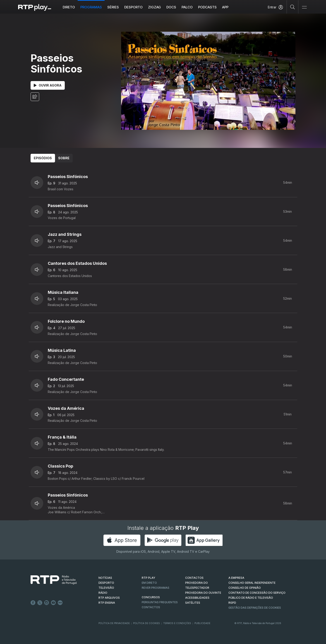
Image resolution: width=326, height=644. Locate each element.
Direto (69, 7)
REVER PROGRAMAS (156, 588)
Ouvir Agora (48, 85)
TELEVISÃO (106, 588)
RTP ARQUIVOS (109, 598)
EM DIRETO (149, 583)
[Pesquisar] (293, 7)
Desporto (133, 7)
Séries (113, 7)
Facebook (33, 603)
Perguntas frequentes (160, 602)
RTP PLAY (149, 578)
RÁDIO (103, 593)
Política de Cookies (146, 623)
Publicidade (202, 623)
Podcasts (207, 7)
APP (225, 7)
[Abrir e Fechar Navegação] (304, 7)
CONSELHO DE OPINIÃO (245, 588)
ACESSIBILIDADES (197, 598)
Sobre (64, 158)
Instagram (47, 603)
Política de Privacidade (114, 623)
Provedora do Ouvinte (203, 593)
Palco (187, 7)
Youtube (53, 603)
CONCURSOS (151, 597)
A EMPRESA (236, 578)
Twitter (40, 603)
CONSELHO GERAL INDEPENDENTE (252, 583)
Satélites (193, 603)
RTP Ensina (107, 603)
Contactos (151, 607)
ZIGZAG (155, 7)
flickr (60, 603)
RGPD (232, 603)
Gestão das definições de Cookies (255, 608)
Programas (91, 7)
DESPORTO (106, 583)
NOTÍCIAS (105, 578)
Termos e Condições (177, 623)
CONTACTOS (194, 578)
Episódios (43, 158)
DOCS (171, 7)
